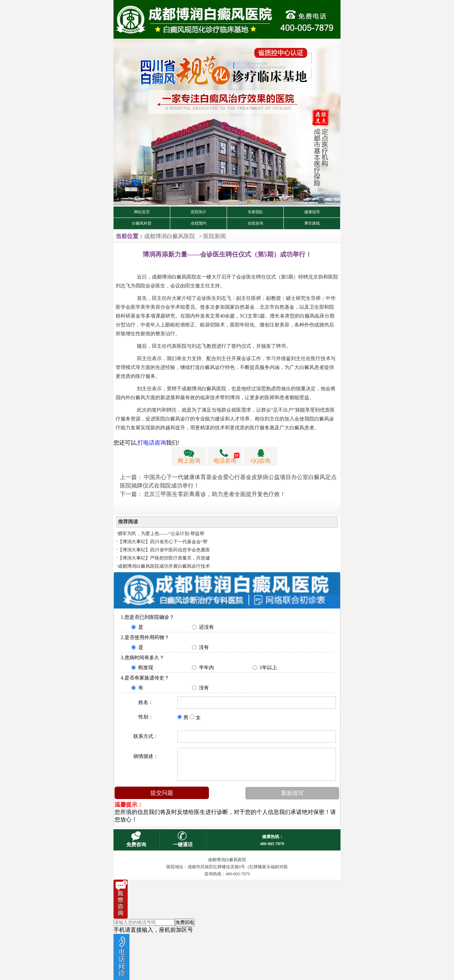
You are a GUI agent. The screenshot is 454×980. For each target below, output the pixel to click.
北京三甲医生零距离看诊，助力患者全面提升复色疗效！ (215, 494)
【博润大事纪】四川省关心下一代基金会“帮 (163, 542)
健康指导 (312, 212)
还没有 (206, 627)
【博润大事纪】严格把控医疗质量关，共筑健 (164, 558)
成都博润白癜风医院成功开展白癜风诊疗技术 (164, 566)
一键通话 (183, 844)
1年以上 (268, 668)
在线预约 (199, 223)
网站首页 (142, 212)
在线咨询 (255, 223)
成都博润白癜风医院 (170, 236)
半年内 (206, 668)
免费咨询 (136, 844)
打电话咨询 (152, 443)
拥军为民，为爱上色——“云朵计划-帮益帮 (161, 533)
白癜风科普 (142, 223)
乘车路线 (312, 223)
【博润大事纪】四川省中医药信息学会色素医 (164, 550)
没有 (204, 647)
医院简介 (199, 212)
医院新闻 (215, 236)
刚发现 (146, 668)
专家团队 (255, 212)
